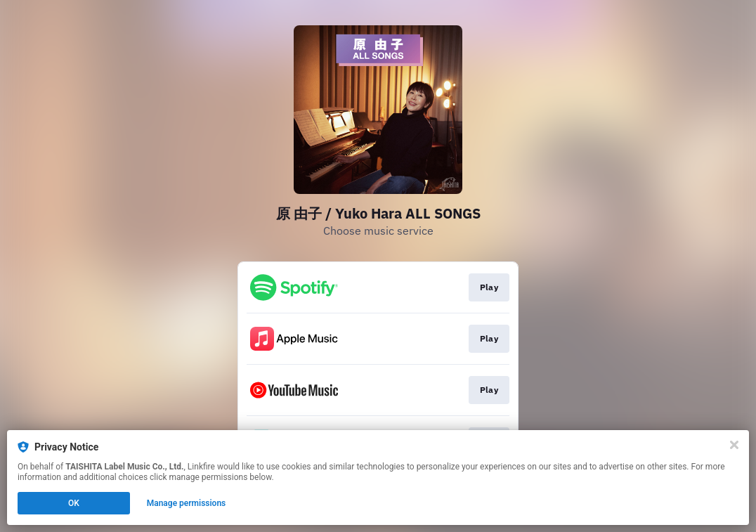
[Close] (734, 445)
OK (74, 503)
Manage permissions (187, 503)
